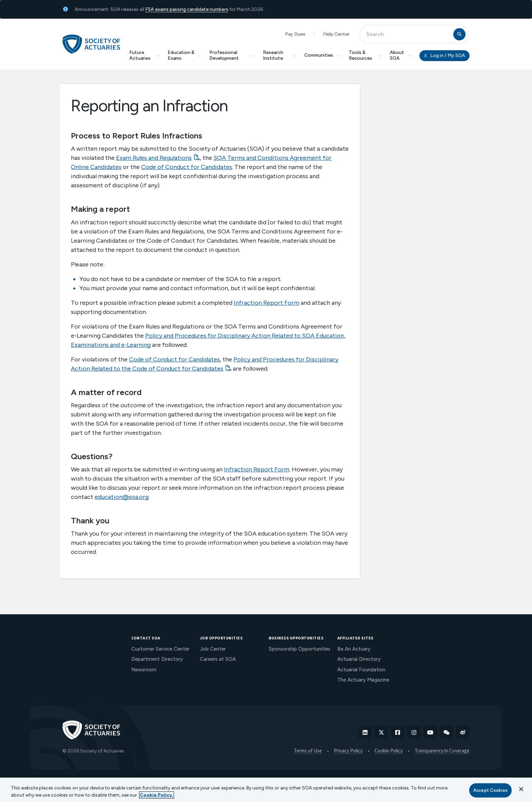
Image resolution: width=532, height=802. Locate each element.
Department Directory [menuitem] (157, 659)
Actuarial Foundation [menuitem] (361, 670)
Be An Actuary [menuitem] (354, 649)
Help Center (336, 34)
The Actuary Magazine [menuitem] (363, 680)
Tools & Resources (365, 55)
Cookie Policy (389, 751)
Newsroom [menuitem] (144, 670)
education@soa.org (122, 497)
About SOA (401, 55)
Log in (444, 56)
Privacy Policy (348, 751)
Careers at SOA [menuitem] (218, 659)
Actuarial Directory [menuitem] (359, 659)
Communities (323, 55)
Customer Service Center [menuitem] (160, 649)
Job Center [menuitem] (213, 649)
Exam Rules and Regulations (154, 158)
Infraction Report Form (267, 303)
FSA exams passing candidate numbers (187, 9)
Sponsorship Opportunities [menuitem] (300, 649)
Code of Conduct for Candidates (187, 167)
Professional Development (232, 55)
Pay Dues (295, 34)
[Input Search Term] (408, 34)
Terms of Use (308, 751)
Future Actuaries (144, 55)
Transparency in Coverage (442, 751)
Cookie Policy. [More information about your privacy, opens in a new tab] (157, 795)
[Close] (521, 789)
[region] (266, 790)
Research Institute (280, 55)
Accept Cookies (490, 790)
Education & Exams (184, 55)
